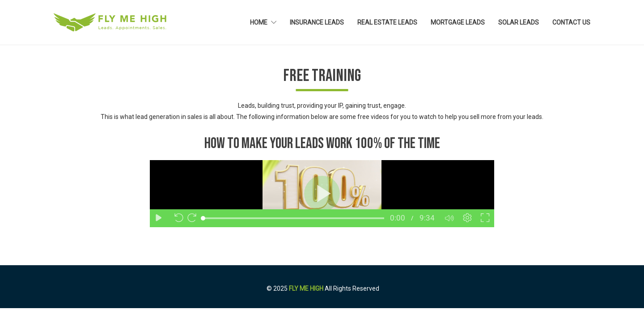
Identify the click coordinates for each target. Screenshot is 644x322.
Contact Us (571, 22)
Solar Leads (519, 22)
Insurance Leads (317, 22)
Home (259, 22)
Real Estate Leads (387, 22)
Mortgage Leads (458, 22)
